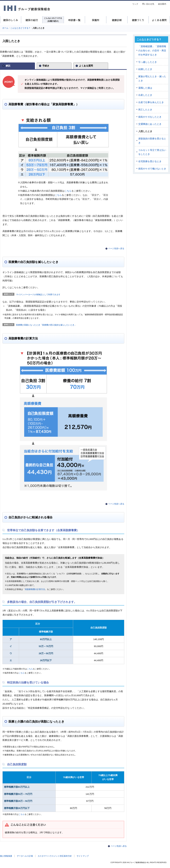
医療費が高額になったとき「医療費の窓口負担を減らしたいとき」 (46, 325)
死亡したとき (145, 110)
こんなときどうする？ (20, 28)
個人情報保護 (6, 856)
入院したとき (145, 131)
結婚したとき (145, 69)
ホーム (5, 28)
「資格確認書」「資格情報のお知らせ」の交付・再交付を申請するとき (152, 51)
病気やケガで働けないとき (152, 169)
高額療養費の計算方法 (35, 589)
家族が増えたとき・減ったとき (152, 79)
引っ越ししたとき (148, 62)
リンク (135, 4)
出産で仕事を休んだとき (151, 102)
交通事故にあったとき (150, 124)
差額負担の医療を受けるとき (152, 141)
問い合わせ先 (148, 4)
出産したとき (145, 95)
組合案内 (162, 4)
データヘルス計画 (25, 856)
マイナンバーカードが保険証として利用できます (38, 295)
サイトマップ (83, 856)
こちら (68, 191)
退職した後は (145, 88)
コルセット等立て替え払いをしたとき (152, 152)
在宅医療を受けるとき (150, 161)
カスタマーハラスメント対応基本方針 (55, 856)
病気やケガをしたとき (150, 117)
